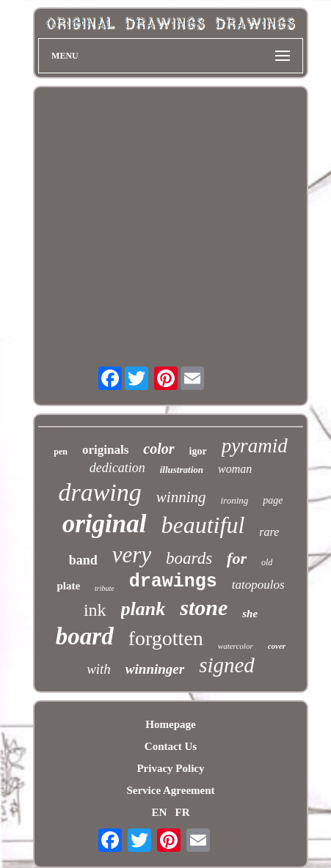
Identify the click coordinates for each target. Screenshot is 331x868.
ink (95, 610)
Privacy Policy (170, 768)
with (99, 669)
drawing (99, 492)
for (237, 558)
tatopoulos (258, 585)
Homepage (170, 724)
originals (105, 450)
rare (269, 532)
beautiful (203, 525)
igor (198, 451)
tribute (105, 588)
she (250, 614)
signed (227, 665)
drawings (173, 582)
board (85, 636)
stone (204, 607)
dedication (117, 468)
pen (61, 452)
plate (68, 586)
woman (235, 469)
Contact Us (171, 746)
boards (189, 558)
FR (183, 812)
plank (143, 609)
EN (159, 812)
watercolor (236, 646)
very (132, 555)
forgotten (166, 638)
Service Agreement (170, 790)
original (105, 524)
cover (277, 646)
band (83, 560)
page (273, 500)
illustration (182, 470)
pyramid (255, 446)
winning (181, 497)
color (159, 449)
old (267, 562)
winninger (155, 669)
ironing (235, 500)
